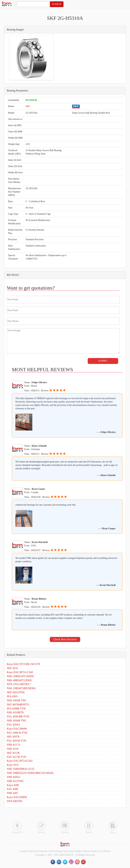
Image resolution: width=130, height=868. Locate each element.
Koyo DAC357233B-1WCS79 (23, 664)
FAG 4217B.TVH (16, 757)
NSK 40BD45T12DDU (20, 680)
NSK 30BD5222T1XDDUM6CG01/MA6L (30, 773)
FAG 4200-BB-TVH (18, 716)
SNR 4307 (12, 793)
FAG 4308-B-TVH (17, 733)
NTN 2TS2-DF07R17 (19, 684)
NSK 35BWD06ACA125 (21, 769)
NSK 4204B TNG (17, 721)
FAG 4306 (12, 789)
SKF (28, 106)
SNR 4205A (13, 777)
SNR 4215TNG (15, 781)
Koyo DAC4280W (17, 797)
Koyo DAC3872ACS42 (20, 761)
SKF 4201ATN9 (16, 692)
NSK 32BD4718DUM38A (21, 688)
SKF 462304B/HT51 (18, 704)
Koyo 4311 (13, 765)
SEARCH (57, 4)
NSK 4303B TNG (17, 700)
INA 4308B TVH (16, 709)
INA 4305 (12, 696)
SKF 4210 (12, 668)
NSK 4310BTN (15, 712)
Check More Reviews (65, 639)
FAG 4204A (13, 725)
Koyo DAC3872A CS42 (20, 672)
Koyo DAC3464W (17, 729)
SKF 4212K (13, 753)
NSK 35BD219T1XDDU (20, 676)
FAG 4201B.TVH (16, 741)
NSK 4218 (13, 749)
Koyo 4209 (13, 785)
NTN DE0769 (14, 801)
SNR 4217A (13, 745)
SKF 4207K (13, 737)
